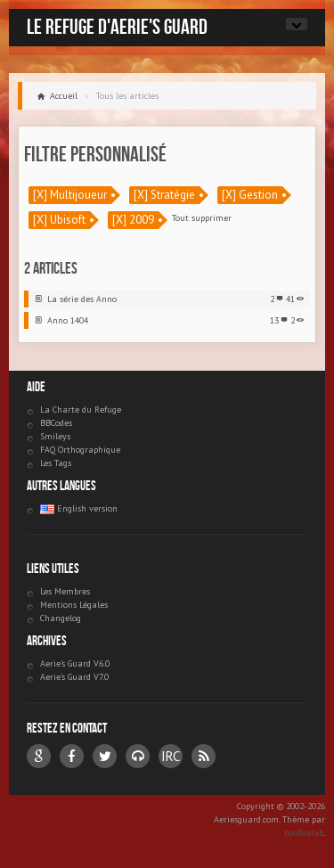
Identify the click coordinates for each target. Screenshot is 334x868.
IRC (171, 756)
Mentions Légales (74, 605)
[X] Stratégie (164, 195)
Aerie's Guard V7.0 (74, 677)
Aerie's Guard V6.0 (75, 663)
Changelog (61, 618)
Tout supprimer (202, 218)
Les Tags (56, 463)
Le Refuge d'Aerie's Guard (117, 27)
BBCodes (56, 423)
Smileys (55, 436)
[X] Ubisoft (59, 220)
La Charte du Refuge (81, 409)
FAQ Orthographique (80, 450)
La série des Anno (82, 299)
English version (79, 508)
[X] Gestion (250, 195)
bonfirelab (304, 833)
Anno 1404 (68, 320)
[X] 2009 (133, 220)
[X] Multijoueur (70, 195)
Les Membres (65, 591)
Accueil (64, 96)
